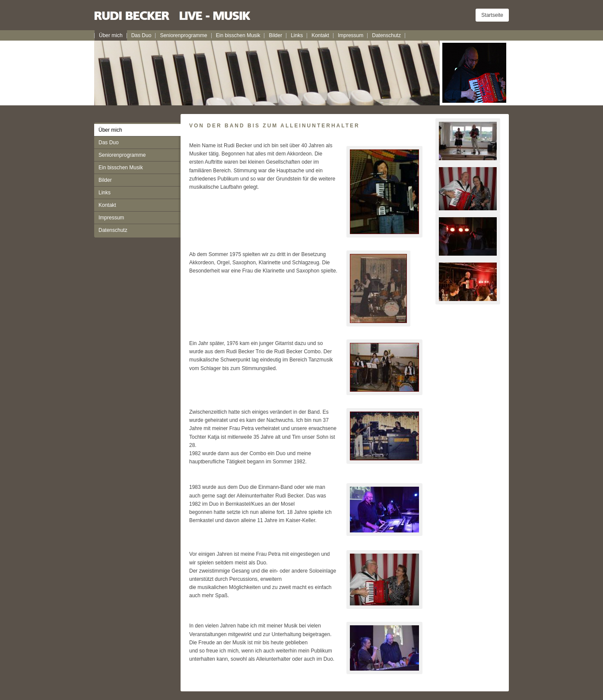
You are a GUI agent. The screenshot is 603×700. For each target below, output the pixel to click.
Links (297, 35)
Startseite (492, 15)
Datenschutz (386, 35)
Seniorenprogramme (183, 35)
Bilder (275, 35)
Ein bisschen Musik (238, 35)
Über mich (111, 35)
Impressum (351, 35)
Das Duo (141, 35)
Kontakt (320, 35)
